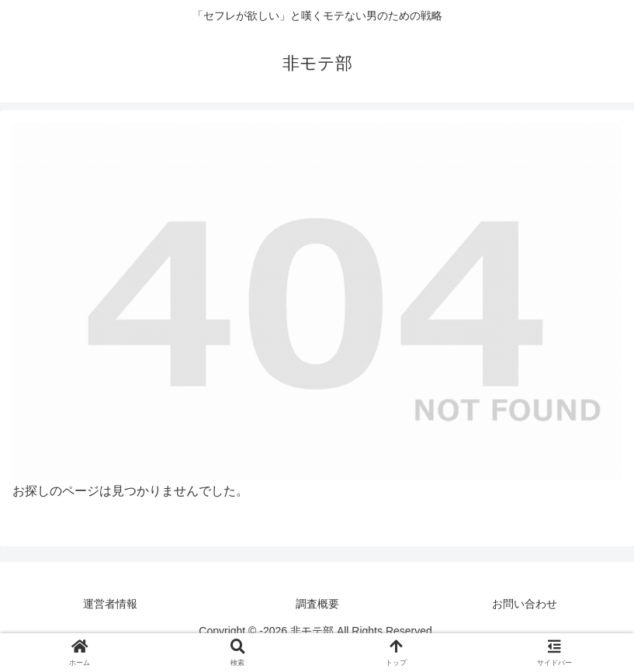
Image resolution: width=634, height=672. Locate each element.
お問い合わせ (525, 604)
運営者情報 (110, 604)
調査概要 (317, 604)
